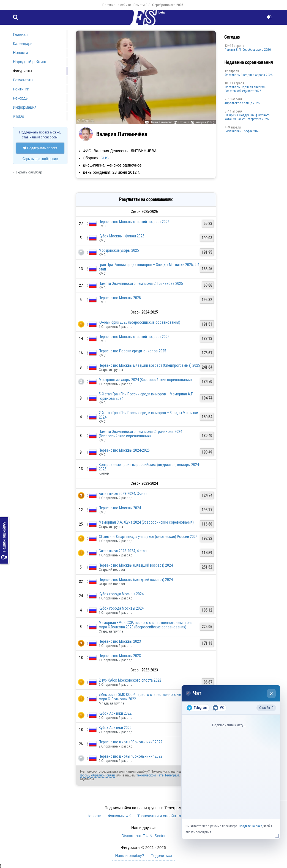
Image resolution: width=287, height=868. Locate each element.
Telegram (197, 708)
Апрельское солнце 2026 (242, 103)
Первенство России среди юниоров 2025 (132, 351)
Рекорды (21, 98)
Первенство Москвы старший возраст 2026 (134, 222)
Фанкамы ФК (120, 816)
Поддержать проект (40, 148)
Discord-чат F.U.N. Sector (143, 836)
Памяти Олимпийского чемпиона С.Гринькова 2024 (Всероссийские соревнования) (140, 434)
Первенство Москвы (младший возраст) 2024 (136, 565)
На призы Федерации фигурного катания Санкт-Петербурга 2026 (247, 117)
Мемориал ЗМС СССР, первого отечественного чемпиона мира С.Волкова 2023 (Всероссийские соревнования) (146, 625)
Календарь (23, 44)
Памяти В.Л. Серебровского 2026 (158, 5)
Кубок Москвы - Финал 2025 (122, 236)
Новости (20, 53)
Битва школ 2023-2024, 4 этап (123, 551)
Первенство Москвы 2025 (120, 298)
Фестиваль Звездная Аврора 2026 (248, 75)
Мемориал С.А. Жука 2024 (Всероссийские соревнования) (146, 522)
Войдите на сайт (250, 826)
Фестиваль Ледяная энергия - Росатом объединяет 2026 (245, 89)
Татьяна (184, 122)
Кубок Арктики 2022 (115, 713)
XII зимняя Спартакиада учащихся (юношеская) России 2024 (148, 537)
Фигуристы (23, 71)
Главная (20, 34)
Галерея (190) (205, 122)
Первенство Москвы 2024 (120, 508)
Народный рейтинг (30, 62)
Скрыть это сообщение (40, 159)
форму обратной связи (98, 775)
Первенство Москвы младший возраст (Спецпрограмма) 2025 (149, 365)
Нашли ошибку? (4, 540)
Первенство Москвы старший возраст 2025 (134, 337)
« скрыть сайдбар (28, 172)
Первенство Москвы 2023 (120, 641)
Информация (25, 107)
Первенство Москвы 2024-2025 (124, 450)
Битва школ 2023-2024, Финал (123, 494)
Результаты (23, 80)
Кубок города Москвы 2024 (121, 594)
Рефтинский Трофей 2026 (242, 131)
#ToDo (18, 116)
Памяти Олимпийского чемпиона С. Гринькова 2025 (141, 283)
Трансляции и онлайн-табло (162, 816)
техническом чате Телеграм (158, 775)
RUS (105, 158)
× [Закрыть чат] (271, 694)
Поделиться (161, 856)
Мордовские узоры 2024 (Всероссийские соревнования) (145, 380)
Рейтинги (21, 89)
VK (218, 708)
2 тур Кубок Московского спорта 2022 (130, 680)
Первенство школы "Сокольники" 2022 (131, 742)
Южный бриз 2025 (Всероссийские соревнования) (140, 322)
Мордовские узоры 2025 (119, 250)
